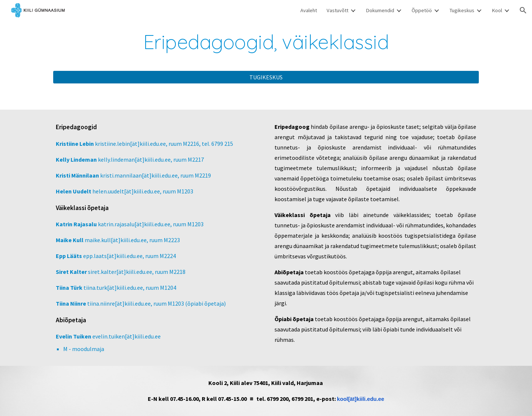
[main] (266, 42)
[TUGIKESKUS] (266, 77)
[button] (523, 10)
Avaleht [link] (309, 10)
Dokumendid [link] (380, 10)
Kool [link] (497, 10)
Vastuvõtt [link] (337, 10)
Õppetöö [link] (422, 10)
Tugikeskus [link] (462, 10)
